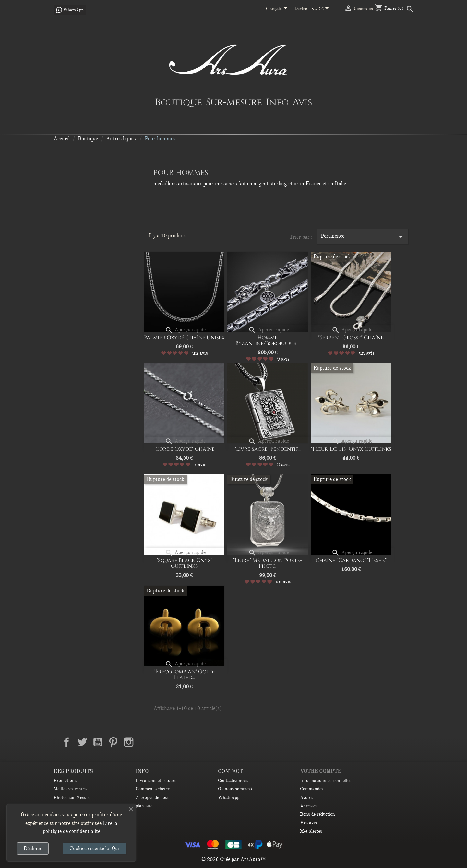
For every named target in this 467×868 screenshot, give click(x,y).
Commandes (312, 789)
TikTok (160, 742)
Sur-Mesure (234, 102)
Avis (302, 102)
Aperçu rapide (185, 330)
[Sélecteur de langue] (277, 9)
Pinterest (113, 742)
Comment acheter (153, 789)
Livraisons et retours (156, 781)
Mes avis (308, 823)
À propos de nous (152, 797)
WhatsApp (229, 797)
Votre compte (321, 771)
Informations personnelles (326, 781)
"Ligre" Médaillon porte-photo (268, 563)
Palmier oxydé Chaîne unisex (184, 338)
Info (277, 102)
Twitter (82, 742)
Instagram (129, 742)
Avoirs (306, 797)
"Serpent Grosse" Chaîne (351, 338)
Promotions (65, 781)
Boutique (179, 102)
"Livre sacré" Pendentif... (268, 449)
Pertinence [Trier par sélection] (363, 237)
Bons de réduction (317, 814)
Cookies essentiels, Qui (94, 849)
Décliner (33, 849)
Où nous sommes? (235, 789)
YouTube (98, 742)
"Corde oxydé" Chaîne (184, 449)
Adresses (309, 806)
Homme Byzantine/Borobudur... (268, 341)
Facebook (66, 742)
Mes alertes (311, 831)
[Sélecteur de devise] (321, 9)
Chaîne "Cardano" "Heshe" (351, 560)
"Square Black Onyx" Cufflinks (184, 563)
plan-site (144, 806)
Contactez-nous (233, 781)
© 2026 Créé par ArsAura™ (233, 859)
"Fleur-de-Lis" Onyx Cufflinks (351, 449)
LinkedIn (144, 742)
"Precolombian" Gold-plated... (184, 675)
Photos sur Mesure (72, 797)
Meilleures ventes (70, 789)
